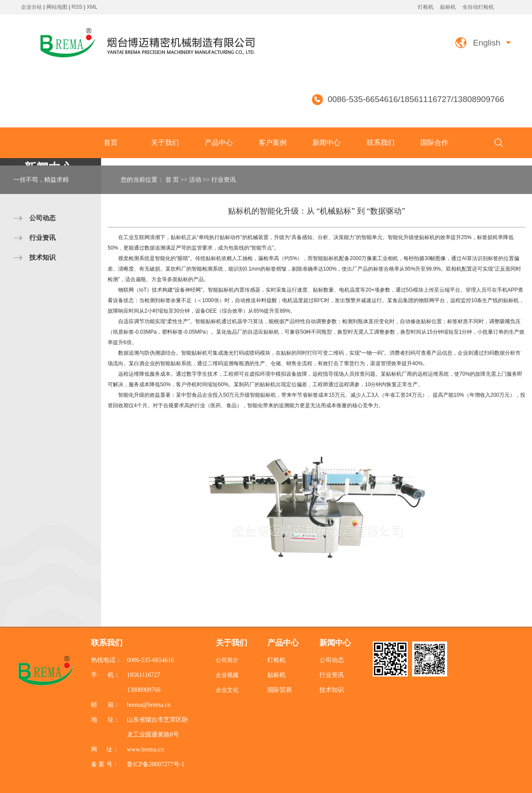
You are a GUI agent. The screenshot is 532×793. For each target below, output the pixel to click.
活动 (195, 180)
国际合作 (434, 143)
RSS (77, 7)
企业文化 (227, 690)
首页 (111, 143)
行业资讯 (42, 238)
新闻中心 (326, 143)
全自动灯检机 (478, 7)
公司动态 (42, 218)
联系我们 (381, 143)
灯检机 (426, 7)
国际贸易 (280, 690)
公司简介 (227, 660)
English (486, 43)
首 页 (172, 180)
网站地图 (58, 7)
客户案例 (273, 143)
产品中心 (219, 143)
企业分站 (31, 7)
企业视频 (227, 675)
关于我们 (165, 143)
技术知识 (42, 257)
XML (92, 7)
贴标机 (448, 7)
